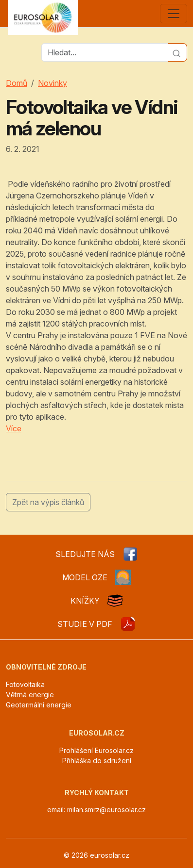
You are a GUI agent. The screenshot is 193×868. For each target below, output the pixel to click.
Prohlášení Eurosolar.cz (96, 750)
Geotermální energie (39, 705)
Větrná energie (30, 695)
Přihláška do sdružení (97, 761)
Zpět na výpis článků (48, 502)
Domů (17, 83)
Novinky (53, 83)
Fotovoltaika (25, 684)
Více (14, 428)
